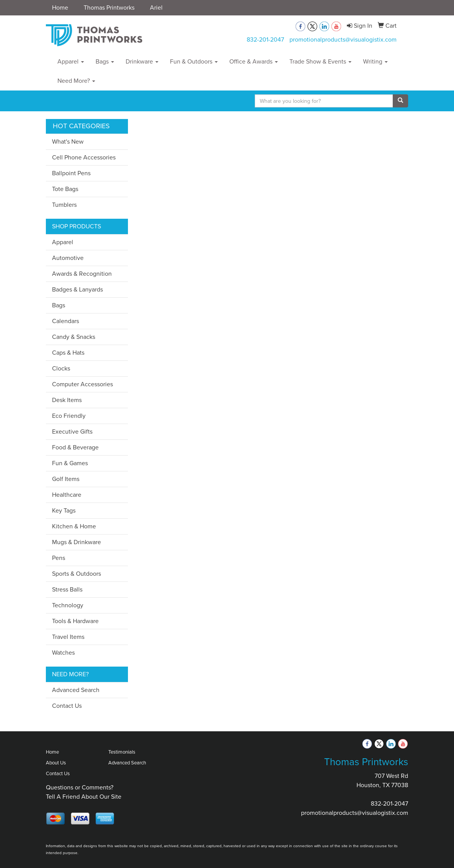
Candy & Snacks (74, 337)
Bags (105, 61)
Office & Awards (254, 61)
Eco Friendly (69, 416)
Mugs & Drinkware (77, 542)
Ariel (156, 8)
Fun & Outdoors (194, 61)
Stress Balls (67, 589)
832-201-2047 (265, 39)
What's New (68, 142)
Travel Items (68, 637)
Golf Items (66, 479)
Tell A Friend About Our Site (84, 797)
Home (60, 8)
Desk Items (67, 400)
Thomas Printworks (109, 8)
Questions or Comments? (80, 787)
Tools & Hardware (75, 621)
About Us (56, 763)
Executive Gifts (72, 431)
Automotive (68, 258)
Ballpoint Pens (71, 173)
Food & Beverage (75, 447)
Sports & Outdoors (77, 574)
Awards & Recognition (82, 274)
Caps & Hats (68, 353)
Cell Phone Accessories (84, 157)
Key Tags (64, 510)
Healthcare (67, 495)
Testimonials (122, 752)
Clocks (61, 368)
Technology (68, 605)
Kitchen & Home (74, 526)
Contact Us (67, 706)
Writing (375, 61)
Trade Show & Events (320, 61)
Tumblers (64, 205)
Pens (59, 558)
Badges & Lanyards (77, 289)
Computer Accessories (82, 384)
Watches (63, 653)
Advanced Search (76, 690)
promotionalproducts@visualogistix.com (343, 39)
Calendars (66, 321)
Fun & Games (70, 463)
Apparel (71, 61)
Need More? (76, 81)
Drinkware (142, 61)
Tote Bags (65, 189)
